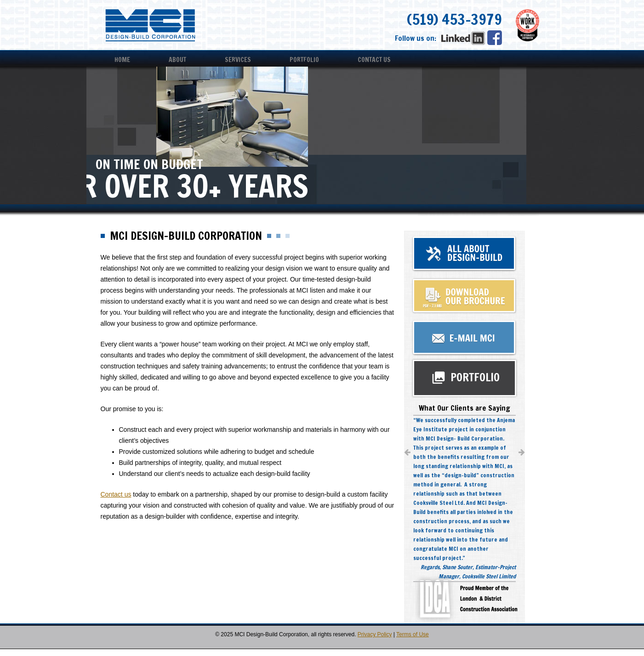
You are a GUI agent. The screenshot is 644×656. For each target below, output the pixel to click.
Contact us (116, 494)
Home (122, 60)
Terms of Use (413, 634)
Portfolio (304, 60)
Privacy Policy (375, 634)
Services (238, 60)
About (177, 60)
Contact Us (374, 60)
